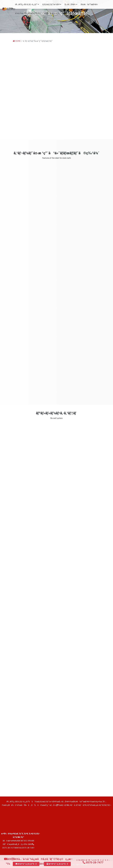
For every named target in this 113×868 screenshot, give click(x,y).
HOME (17, 41)
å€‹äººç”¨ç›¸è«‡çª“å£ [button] (26, 864)
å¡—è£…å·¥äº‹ (71, 4)
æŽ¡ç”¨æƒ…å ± (68, 13)
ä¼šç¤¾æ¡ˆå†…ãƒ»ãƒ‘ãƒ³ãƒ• (28, 13)
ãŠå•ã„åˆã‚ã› (31, 805)
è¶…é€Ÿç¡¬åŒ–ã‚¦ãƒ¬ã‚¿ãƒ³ (27, 4)
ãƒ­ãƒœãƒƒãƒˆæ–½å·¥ (52, 4)
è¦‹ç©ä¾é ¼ (12, 805)
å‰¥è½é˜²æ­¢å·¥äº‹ (89, 4)
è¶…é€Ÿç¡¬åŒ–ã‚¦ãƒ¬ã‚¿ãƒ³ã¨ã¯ (21, 802)
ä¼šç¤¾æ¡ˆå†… (100, 802)
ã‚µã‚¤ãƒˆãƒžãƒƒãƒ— (103, 805)
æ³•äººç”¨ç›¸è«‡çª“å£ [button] (57, 864)
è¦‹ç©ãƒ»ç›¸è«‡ (51, 13)
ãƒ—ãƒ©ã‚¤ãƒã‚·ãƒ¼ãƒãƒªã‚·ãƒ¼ (76, 805)
